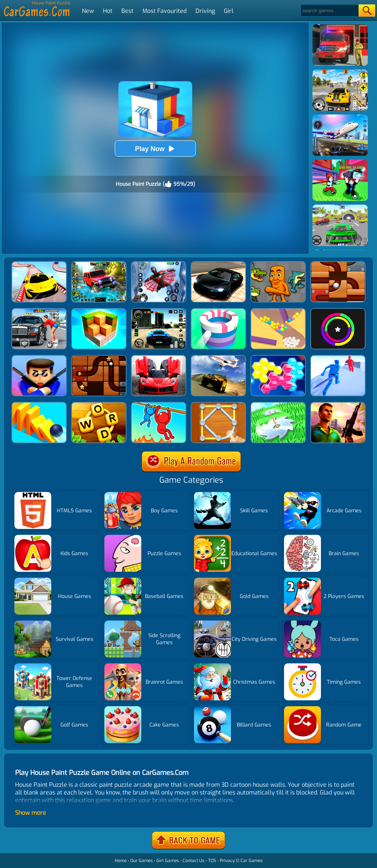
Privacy (227, 861)
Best (127, 11)
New (88, 11)
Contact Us (193, 861)
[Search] (329, 11)
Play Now (155, 149)
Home (121, 861)
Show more (31, 813)
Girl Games (168, 861)
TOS (212, 861)
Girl (229, 11)
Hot (108, 11)
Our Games (141, 861)
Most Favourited (165, 11)
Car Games (252, 861)
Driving (205, 11)
